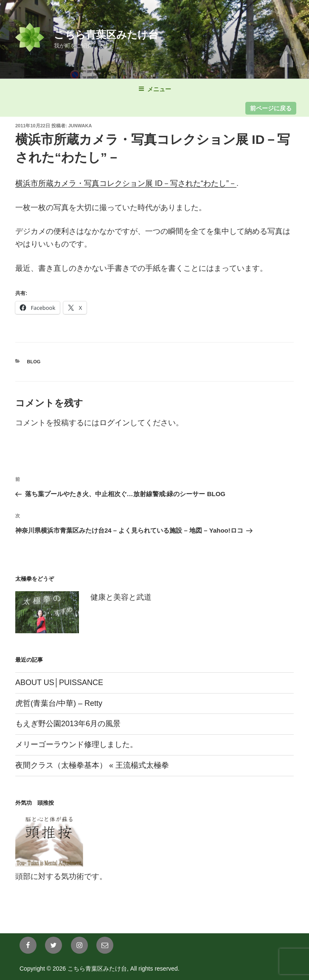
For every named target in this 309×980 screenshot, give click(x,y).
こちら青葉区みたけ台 (106, 35)
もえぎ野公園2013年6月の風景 (68, 724)
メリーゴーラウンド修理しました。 (76, 744)
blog (34, 362)
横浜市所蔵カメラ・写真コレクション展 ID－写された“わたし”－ (126, 183)
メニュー (155, 89)
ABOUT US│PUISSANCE (59, 682)
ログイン (115, 423)
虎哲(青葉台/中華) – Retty (59, 703)
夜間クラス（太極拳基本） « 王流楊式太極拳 (92, 765)
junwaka (80, 126)
